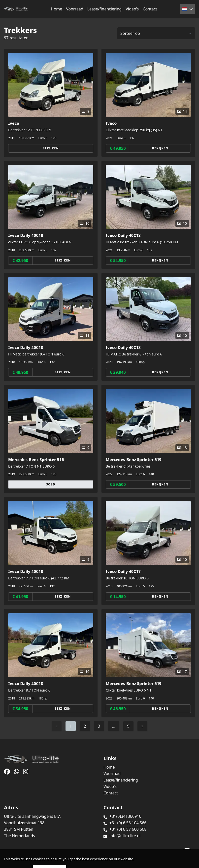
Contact (150, 9)
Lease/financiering (105, 9)
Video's (132, 9)
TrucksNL (35, 861)
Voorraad (75, 9)
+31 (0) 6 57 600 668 (128, 829)
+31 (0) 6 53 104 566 (128, 823)
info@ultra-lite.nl (125, 836)
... (114, 726)
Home (57, 9)
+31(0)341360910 (125, 816)
